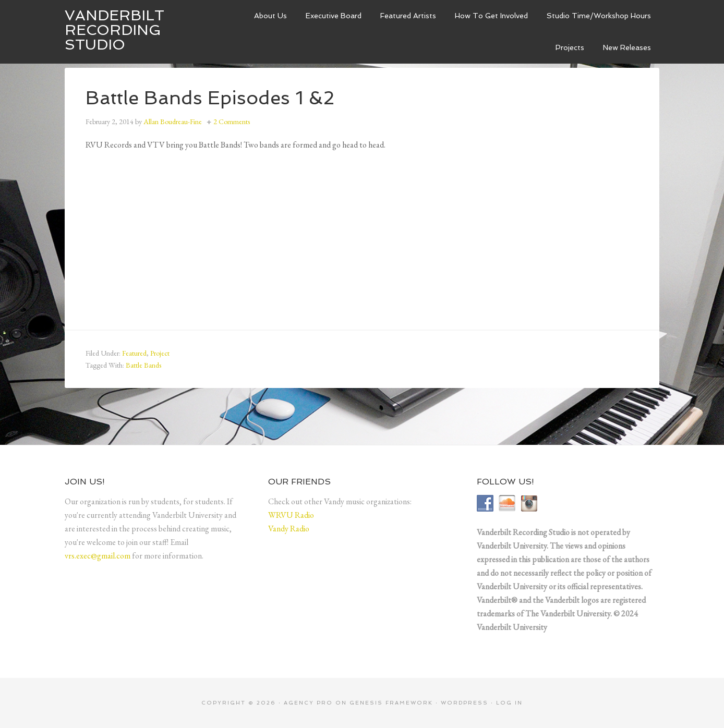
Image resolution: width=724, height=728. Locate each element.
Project (160, 353)
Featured (134, 353)
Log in (509, 703)
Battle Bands (143, 365)
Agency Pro (308, 703)
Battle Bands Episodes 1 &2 (210, 98)
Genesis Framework (391, 703)
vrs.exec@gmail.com (98, 556)
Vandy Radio (289, 529)
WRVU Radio (291, 515)
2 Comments (232, 122)
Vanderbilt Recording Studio (114, 30)
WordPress (464, 703)
